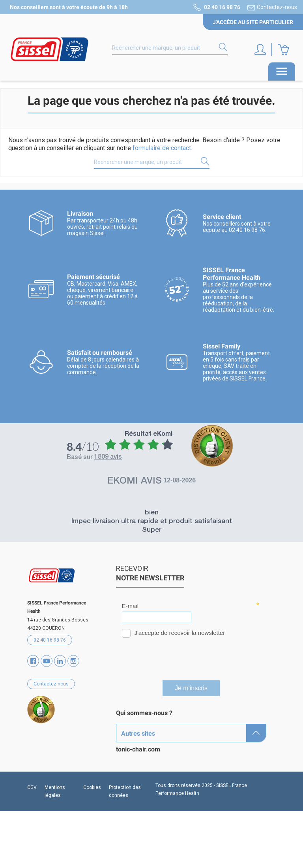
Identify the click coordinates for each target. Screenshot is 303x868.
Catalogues (132, 741)
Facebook (33, 661)
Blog (122, 768)
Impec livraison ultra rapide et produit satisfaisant (152, 522)
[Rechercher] (170, 48)
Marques (129, 727)
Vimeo (60, 661)
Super (152, 530)
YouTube (47, 661)
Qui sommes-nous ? (144, 713)
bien (152, 513)
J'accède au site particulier (253, 22)
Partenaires (133, 754)
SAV (122, 782)
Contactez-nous (277, 7)
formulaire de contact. (162, 148)
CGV (32, 844)
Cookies (92, 844)
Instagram (73, 661)
